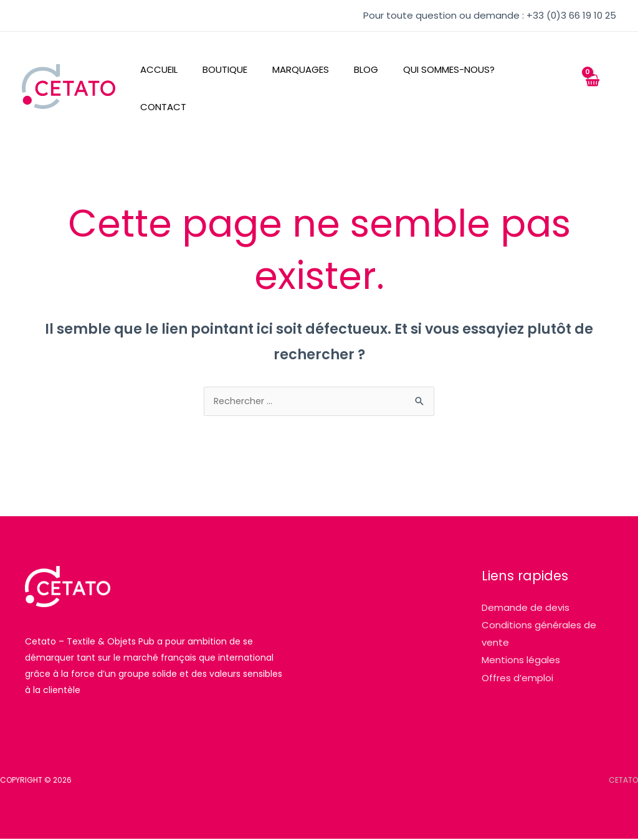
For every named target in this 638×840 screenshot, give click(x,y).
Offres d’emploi (517, 678)
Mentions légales (521, 660)
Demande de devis (526, 609)
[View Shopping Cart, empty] (592, 87)
